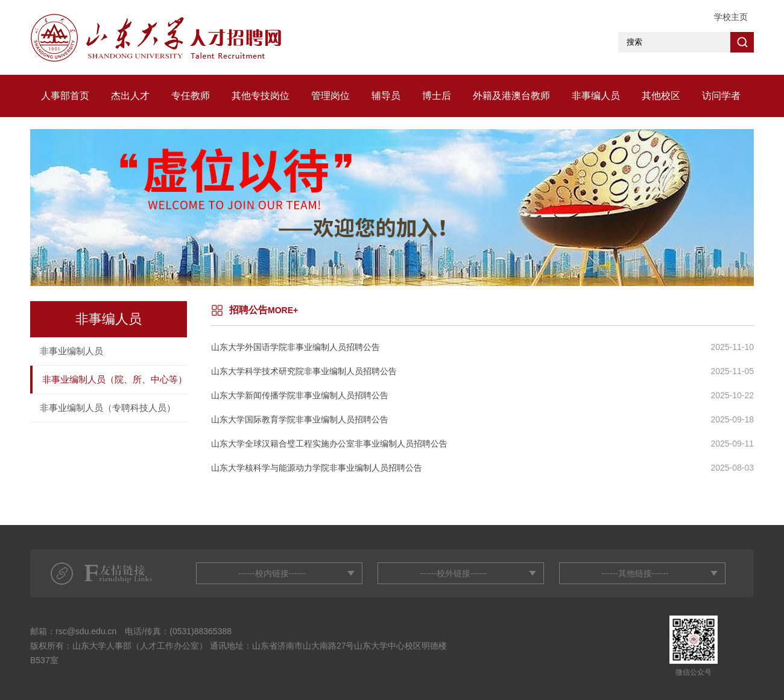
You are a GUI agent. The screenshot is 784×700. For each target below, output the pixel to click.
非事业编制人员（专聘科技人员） (108, 408)
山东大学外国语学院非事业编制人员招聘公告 (296, 347)
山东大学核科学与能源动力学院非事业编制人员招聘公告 (317, 468)
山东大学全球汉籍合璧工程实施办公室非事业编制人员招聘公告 (329, 444)
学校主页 (731, 17)
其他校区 (661, 96)
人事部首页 (65, 96)
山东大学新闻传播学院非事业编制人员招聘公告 (300, 395)
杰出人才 (130, 96)
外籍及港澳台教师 (511, 96)
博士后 (437, 96)
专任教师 (191, 96)
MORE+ (283, 310)
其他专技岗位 (261, 96)
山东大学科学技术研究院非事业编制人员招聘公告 (304, 371)
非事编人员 (596, 96)
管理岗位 (330, 96)
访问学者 (721, 96)
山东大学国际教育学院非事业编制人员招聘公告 (300, 419)
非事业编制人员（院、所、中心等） (115, 379)
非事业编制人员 (71, 351)
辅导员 (386, 96)
